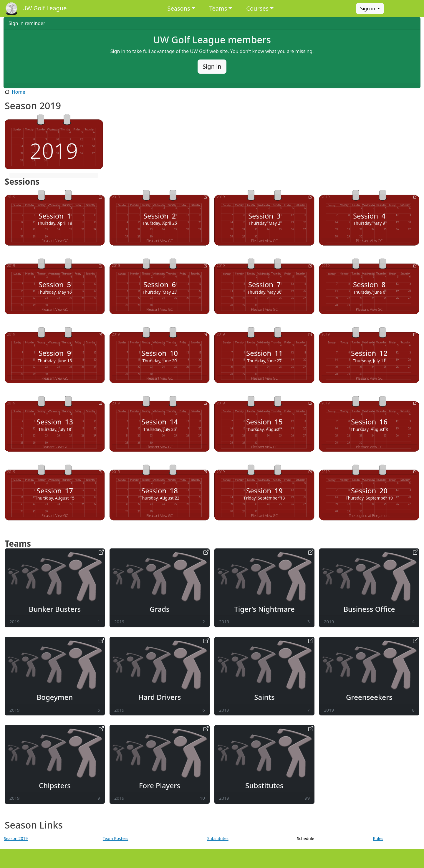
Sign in (368, 9)
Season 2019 (16, 838)
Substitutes (218, 838)
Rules (378, 838)
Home (19, 92)
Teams (218, 8)
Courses (257, 8)
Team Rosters (116, 838)
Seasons (179, 8)
